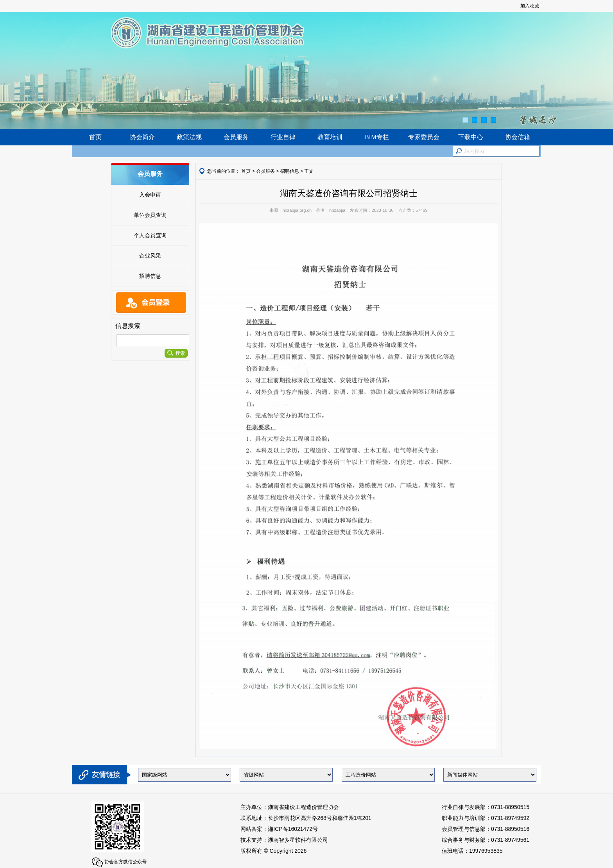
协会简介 (142, 137)
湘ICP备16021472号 (293, 829)
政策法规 (189, 137)
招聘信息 (150, 276)
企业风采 (150, 256)
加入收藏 (530, 6)
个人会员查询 (150, 235)
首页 (95, 137)
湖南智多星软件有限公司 (298, 840)
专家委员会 (424, 137)
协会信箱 (518, 137)
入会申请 (150, 195)
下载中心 (471, 137)
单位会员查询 (150, 215)
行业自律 (283, 137)
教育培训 (330, 137)
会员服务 (236, 137)
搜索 (176, 353)
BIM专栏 (377, 137)
